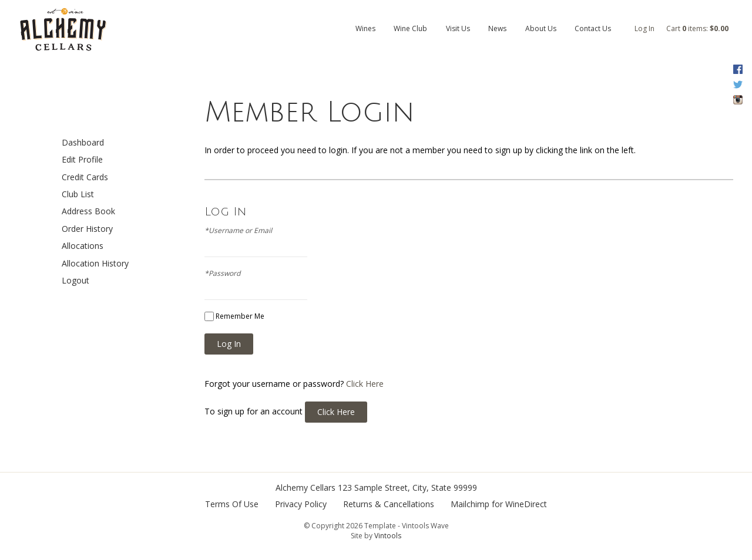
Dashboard (83, 142)
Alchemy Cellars (305, 488)
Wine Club (410, 28)
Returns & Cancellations (389, 504)
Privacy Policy (301, 504)
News (497, 28)
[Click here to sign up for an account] (336, 412)
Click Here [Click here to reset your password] (365, 384)
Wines (365, 28)
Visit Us (458, 28)
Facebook (738, 69)
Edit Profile (82, 159)
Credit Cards (85, 177)
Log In (644, 28)
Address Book (88, 211)
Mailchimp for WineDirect (499, 504)
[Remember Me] (209, 316)
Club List (78, 194)
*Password (222, 274)
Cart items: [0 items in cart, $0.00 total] (697, 28)
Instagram (738, 100)
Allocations (83, 246)
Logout (75, 280)
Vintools (388, 536)
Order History (87, 229)
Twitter (738, 85)
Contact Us (593, 28)
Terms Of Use (232, 504)
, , (407, 488)
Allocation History (95, 263)
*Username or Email (238, 231)
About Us (541, 28)
